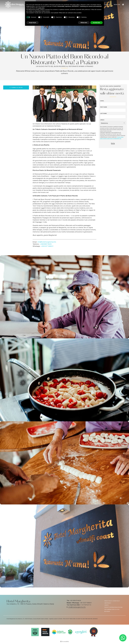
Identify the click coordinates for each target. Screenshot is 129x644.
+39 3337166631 (86, 603)
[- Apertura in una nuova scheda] (123, 638)
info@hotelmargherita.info (47, 242)
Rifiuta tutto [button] (84, 23)
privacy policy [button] (76, 5)
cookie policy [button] (41, 8)
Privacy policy (108, 601)
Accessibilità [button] (65, 642)
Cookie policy (116, 601)
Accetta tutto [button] (97, 23)
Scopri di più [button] (32, 23)
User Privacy (108, 603)
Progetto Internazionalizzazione (113, 607)
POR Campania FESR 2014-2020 (112, 610)
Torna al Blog (17, 88)
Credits (106, 605)
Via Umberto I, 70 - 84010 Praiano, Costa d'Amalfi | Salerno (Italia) (30, 604)
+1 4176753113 (85, 605)
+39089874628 (46, 244)
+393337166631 (47, 246)
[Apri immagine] (64, 297)
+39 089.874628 (75, 601)
